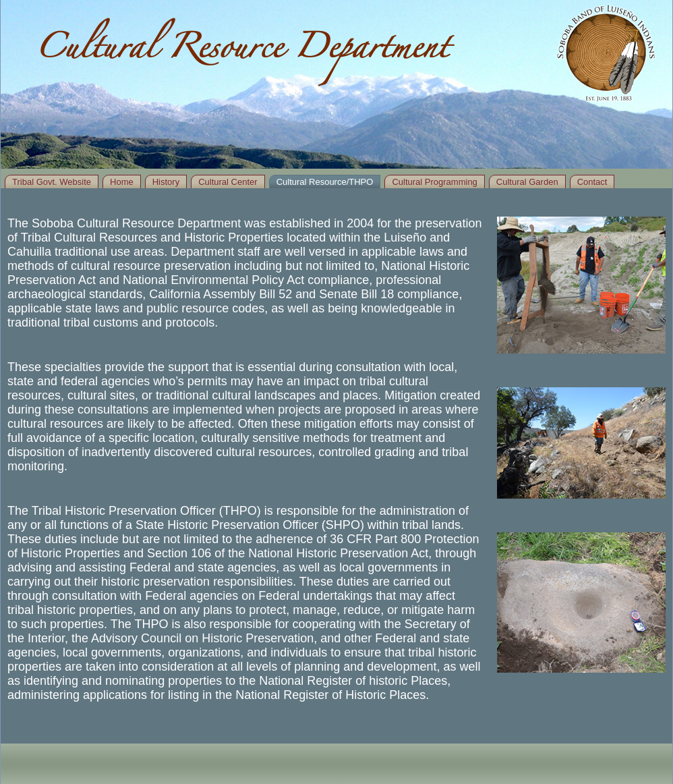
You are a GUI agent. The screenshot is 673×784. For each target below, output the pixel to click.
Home (122, 182)
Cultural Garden (527, 182)
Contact (592, 182)
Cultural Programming (434, 182)
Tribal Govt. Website (52, 182)
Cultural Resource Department (241, 52)
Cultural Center (228, 182)
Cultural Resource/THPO (325, 182)
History (166, 182)
